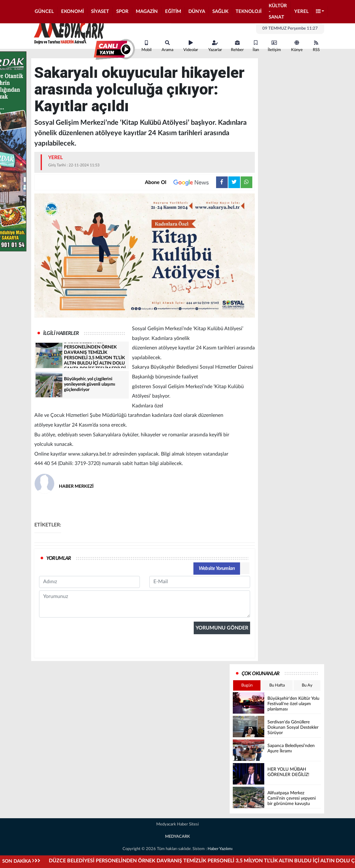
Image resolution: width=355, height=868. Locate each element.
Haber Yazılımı (220, 849)
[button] (320, 12)
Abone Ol (180, 182)
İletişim (274, 46)
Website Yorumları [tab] (217, 568)
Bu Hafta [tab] (277, 685)
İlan (256, 46)
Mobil (146, 46)
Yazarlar (215, 46)
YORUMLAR (59, 558)
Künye (297, 46)
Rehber (237, 46)
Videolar (191, 46)
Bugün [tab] (247, 685)
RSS (316, 46)
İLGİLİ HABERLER (61, 333)
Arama (167, 46)
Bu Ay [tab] (307, 685)
